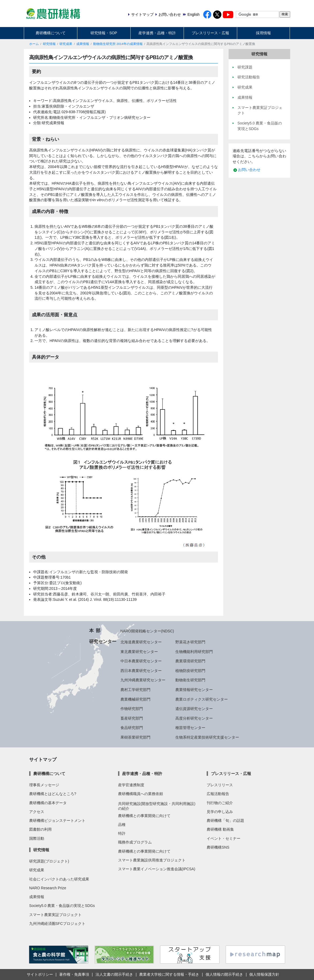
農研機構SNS (218, 847)
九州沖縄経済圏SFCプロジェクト (57, 924)
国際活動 (37, 838)
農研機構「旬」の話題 (225, 821)
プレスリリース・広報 (210, 33)
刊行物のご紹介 (220, 803)
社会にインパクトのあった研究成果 (59, 879)
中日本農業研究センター (141, 661)
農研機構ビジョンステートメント (57, 821)
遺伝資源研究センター (194, 709)
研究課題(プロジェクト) (49, 861)
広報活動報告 (218, 794)
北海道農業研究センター (141, 642)
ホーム (34, 44)
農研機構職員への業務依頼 (141, 794)
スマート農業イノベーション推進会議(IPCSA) (157, 869)
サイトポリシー (40, 974)
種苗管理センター (190, 728)
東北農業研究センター (139, 652)
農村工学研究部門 (135, 690)
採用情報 (263, 33)
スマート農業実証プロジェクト (55, 915)
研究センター (103, 641)
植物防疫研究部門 (190, 671)
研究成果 (66, 44)
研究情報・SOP (104, 33)
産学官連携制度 (131, 785)
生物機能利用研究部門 (194, 652)
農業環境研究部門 (190, 661)
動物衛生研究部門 (190, 680)
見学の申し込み (220, 812)
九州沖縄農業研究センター (143, 680)
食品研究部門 (132, 728)
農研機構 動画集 (220, 829)
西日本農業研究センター (141, 671)
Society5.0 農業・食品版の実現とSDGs (62, 906)
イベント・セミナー (224, 838)
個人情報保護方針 (264, 974)
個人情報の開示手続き (224, 974)
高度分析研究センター (194, 718)
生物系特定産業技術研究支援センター (207, 737)
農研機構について (51, 33)
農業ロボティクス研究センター (202, 699)
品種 (122, 825)
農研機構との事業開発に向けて (144, 816)
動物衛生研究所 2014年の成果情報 (118, 44)
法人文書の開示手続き (114, 974)
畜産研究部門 (132, 718)
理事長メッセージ (44, 785)
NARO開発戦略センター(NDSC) (147, 631)
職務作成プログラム (135, 842)
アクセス (37, 812)
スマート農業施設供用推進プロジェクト (152, 860)
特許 (122, 833)
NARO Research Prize (48, 888)
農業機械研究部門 (135, 699)
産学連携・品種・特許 (157, 33)
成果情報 (83, 44)
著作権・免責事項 (74, 974)
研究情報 (49, 44)
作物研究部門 (132, 709)
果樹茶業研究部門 (135, 737)
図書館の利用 (40, 829)
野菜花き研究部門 (190, 642)
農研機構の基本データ (48, 803)
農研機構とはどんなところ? (53, 794)
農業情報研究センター (194, 690)
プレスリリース (220, 785)
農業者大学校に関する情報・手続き (169, 974)
